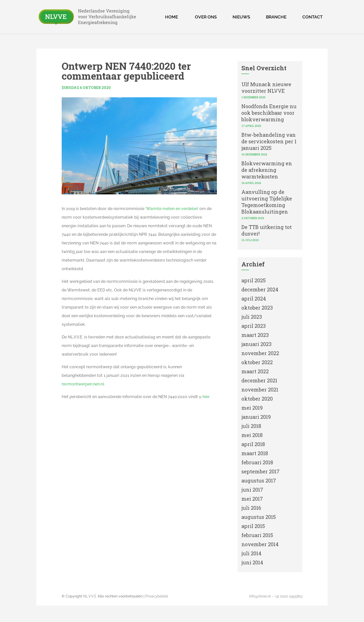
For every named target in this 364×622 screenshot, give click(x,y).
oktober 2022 (257, 362)
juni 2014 (252, 562)
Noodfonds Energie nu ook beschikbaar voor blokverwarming (269, 113)
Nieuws (241, 17)
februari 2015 (257, 535)
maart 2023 (255, 335)
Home (172, 17)
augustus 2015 (259, 517)
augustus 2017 (259, 480)
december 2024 (260, 289)
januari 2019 (256, 417)
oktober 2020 (257, 399)
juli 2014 (251, 553)
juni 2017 (252, 490)
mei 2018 (252, 435)
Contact (312, 17)
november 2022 (260, 353)
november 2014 (260, 544)
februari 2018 (257, 462)
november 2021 (260, 389)
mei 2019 (252, 408)
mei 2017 (252, 499)
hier (206, 397)
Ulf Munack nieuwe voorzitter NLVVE (266, 87)
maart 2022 (255, 371)
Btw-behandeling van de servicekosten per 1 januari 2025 (269, 141)
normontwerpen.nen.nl (83, 384)
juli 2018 (251, 426)
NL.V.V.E (90, 596)
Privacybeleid (157, 596)
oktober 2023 (257, 308)
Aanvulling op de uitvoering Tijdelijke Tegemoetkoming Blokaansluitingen (267, 202)
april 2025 (254, 280)
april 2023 (254, 326)
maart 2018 (255, 453)
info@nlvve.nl (260, 596)
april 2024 (254, 298)
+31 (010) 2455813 (288, 596)
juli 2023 (252, 317)
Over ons (206, 17)
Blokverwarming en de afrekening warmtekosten (267, 170)
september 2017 (260, 471)
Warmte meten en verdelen (172, 209)
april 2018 (253, 444)
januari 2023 (256, 344)
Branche (276, 17)
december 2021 (259, 380)
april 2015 (253, 526)
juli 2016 (251, 508)
